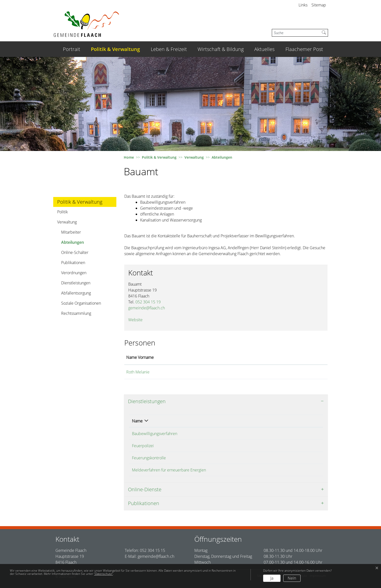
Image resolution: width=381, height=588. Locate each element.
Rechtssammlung (76, 313)
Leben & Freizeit (169, 49)
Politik (63, 212)
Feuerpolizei (143, 446)
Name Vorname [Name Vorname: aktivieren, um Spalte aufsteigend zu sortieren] (140, 357)
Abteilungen (75, 243)
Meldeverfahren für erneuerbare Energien (169, 470)
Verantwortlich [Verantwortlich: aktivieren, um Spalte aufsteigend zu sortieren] (250, 421)
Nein (292, 578)
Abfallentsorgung (76, 293)
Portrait (72, 49)
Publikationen (73, 263)
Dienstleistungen (76, 283)
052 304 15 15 (152, 550)
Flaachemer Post (304, 49)
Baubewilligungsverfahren (155, 434)
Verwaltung (67, 222)
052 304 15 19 (148, 302)
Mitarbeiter (71, 232)
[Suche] (296, 33)
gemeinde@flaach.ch (147, 308)
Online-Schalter (75, 252)
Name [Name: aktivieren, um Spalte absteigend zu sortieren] (137, 421)
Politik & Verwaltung (115, 49)
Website (138, 320)
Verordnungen (74, 273)
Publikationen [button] (144, 503)
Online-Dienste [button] (145, 489)
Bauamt (244, 446)
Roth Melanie (138, 372)
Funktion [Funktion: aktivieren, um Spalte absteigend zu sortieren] (201, 357)
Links (303, 5)
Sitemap (319, 5)
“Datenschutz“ (103, 574)
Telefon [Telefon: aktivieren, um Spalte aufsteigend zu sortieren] (291, 421)
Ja (272, 578)
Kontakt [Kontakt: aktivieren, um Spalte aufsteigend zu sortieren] (240, 357)
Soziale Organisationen (81, 303)
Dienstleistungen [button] (147, 401)
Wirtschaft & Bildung (221, 49)
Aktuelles (264, 49)
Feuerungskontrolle (149, 458)
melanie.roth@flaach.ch (254, 372)
